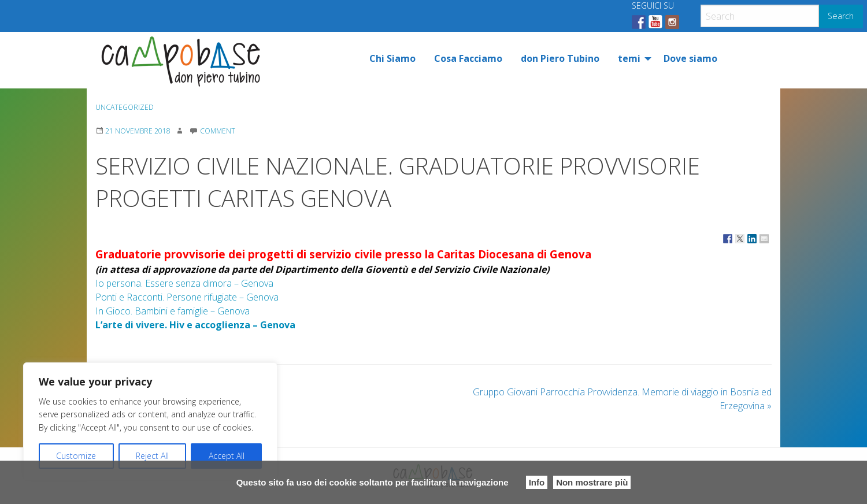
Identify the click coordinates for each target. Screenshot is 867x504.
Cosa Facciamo (468, 58)
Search (841, 16)
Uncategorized (125, 107)
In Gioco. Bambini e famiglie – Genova (173, 311)
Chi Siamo (392, 58)
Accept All (227, 456)
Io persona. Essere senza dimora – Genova (184, 283)
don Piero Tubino (560, 58)
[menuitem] (392, 58)
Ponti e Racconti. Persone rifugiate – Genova (187, 297)
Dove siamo (690, 58)
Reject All (152, 456)
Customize (76, 456)
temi (629, 58)
